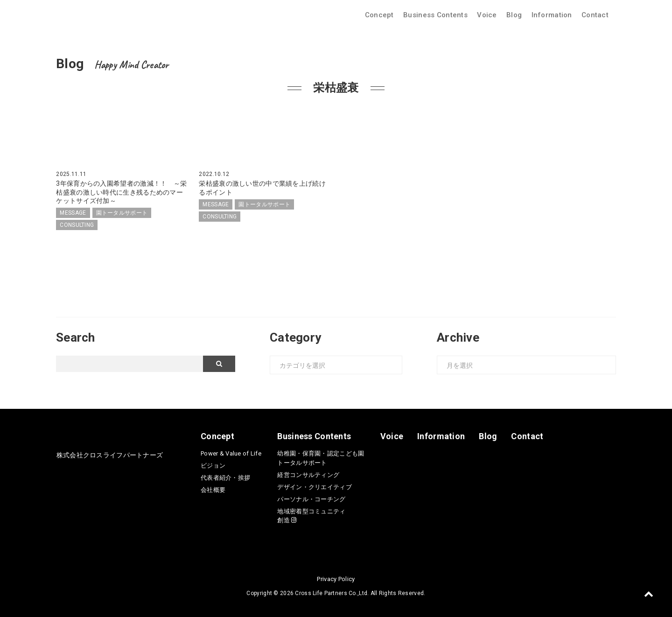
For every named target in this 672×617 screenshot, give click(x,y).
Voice (487, 15)
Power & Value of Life (231, 453)
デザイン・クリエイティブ (314, 487)
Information (552, 15)
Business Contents (435, 15)
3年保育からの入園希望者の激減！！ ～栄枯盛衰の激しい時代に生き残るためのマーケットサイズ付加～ (121, 192)
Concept (379, 15)
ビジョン (213, 466)
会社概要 (213, 490)
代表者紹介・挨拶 (225, 478)
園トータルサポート (122, 213)
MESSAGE (73, 213)
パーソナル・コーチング (311, 499)
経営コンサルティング (308, 475)
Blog (514, 15)
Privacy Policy (336, 579)
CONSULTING (77, 225)
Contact (595, 15)
